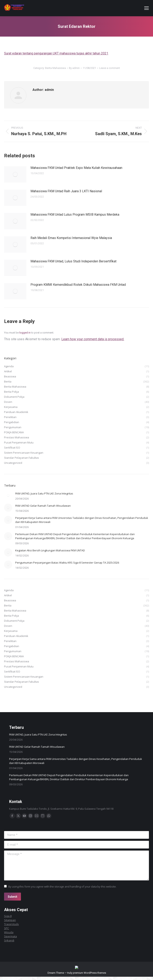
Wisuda (9, 932)
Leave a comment (110, 68)
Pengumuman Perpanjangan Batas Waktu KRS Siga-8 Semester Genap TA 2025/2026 (67, 563)
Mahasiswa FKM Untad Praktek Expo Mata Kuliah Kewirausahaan (76, 168)
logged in (25, 333)
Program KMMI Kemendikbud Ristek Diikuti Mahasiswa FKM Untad (78, 285)
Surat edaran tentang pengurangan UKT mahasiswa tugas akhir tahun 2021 (56, 53)
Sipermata (10, 936)
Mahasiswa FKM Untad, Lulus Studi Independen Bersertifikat (73, 261)
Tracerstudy (11, 924)
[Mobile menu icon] (146, 8)
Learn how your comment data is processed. (93, 339)
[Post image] (15, 174)
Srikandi (9, 940)
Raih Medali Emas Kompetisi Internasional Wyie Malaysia (71, 238)
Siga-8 (8, 916)
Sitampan (10, 920)
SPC (7, 928)
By (74, 68)
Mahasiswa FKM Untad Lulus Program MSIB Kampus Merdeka (75, 215)
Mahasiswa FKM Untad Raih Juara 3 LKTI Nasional (66, 191)
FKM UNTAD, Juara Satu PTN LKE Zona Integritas (44, 493)
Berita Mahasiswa (55, 68)
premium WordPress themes (89, 976)
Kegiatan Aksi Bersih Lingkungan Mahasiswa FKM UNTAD (50, 550)
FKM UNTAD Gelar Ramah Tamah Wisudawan (43, 506)
